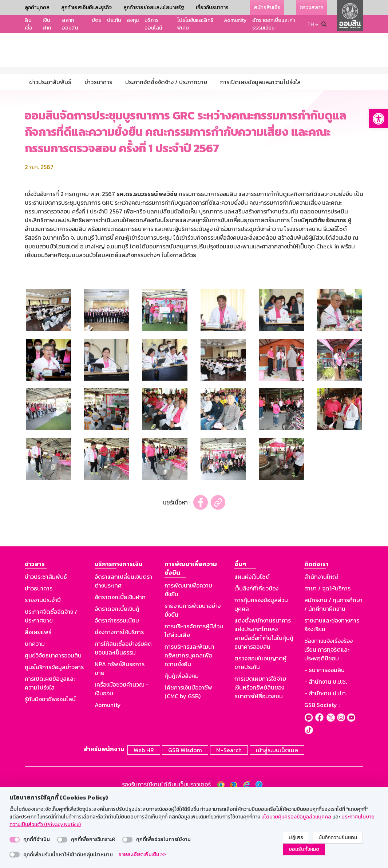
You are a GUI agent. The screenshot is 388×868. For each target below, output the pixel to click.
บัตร (96, 20)
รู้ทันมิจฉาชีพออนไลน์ (50, 767)
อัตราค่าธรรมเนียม (117, 688)
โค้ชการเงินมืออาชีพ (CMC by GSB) (188, 759)
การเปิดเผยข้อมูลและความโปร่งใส (50, 751)
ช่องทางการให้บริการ (119, 700)
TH (310, 24)
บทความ (35, 711)
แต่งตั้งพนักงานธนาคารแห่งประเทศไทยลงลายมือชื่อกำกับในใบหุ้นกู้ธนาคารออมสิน (264, 701)
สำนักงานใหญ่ (321, 644)
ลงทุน (133, 20)
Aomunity (235, 20)
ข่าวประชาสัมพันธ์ (46, 644)
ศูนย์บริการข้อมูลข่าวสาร (54, 735)
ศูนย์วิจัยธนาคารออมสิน (53, 723)
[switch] (15, 840)
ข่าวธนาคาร (39, 656)
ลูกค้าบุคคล (37, 7)
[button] (379, 119)
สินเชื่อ (29, 24)
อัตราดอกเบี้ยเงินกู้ (117, 676)
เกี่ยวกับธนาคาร (212, 7)
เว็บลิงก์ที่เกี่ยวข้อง (256, 656)
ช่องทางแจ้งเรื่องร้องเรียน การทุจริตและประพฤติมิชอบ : (328, 717)
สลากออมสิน (70, 24)
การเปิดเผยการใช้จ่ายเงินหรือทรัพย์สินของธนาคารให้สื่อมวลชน (260, 755)
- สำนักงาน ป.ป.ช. (326, 749)
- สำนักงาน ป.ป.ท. (326, 761)
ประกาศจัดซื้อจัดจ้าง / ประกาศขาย (51, 684)
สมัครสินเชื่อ (267, 7)
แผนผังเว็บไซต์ (252, 644)
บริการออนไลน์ (153, 24)
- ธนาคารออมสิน (324, 738)
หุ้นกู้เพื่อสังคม (182, 743)
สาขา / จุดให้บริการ (327, 656)
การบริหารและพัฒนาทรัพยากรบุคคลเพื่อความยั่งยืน (189, 723)
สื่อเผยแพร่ (38, 700)
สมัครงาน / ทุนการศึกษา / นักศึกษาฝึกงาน (333, 672)
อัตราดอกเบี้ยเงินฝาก (120, 665)
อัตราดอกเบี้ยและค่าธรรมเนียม (274, 24)
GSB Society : (322, 773)
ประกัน (114, 20)
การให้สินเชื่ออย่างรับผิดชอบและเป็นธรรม (123, 716)
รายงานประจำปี (43, 668)
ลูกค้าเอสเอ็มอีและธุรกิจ (86, 7)
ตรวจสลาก (311, 7)
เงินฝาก (47, 24)
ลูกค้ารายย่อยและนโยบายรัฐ (154, 7)
